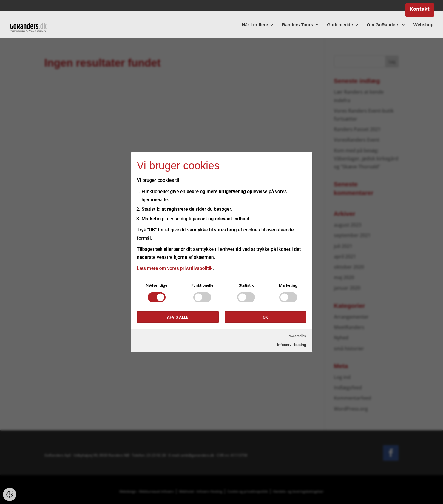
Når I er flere (255, 25)
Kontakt (420, 10)
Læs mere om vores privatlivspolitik (175, 268)
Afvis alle (178, 317)
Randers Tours (298, 25)
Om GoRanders (383, 25)
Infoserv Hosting (292, 344)
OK (266, 317)
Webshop (423, 25)
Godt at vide (340, 25)
